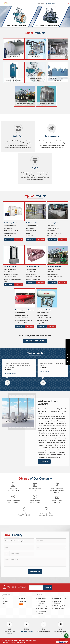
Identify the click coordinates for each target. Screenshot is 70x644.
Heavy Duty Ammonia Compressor (36, 79)
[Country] (51, 548)
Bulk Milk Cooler (14, 57)
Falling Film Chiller (10, 266)
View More (19, 239)
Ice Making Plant (53, 223)
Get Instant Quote (35, 341)
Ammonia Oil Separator (14, 80)
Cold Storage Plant (32, 223)
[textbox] (19, 541)
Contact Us (23, 601)
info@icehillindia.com (44, 632)
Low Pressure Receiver (44, 310)
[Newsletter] (36, 588)
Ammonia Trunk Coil (32, 266)
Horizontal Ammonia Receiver (24, 310)
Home (5, 598)
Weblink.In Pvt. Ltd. (23, 642)
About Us (22, 598)
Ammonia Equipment (60, 598)
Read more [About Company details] (44, 461)
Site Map (6, 604)
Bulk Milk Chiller (36, 57)
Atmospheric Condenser (25, 104)
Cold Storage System (11, 223)
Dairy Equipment (42, 598)
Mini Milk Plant (58, 57)
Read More (8, 370)
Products (6, 601)
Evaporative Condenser (47, 104)
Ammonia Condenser (54, 266)
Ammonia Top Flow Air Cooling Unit (58, 79)
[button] (26, 632)
